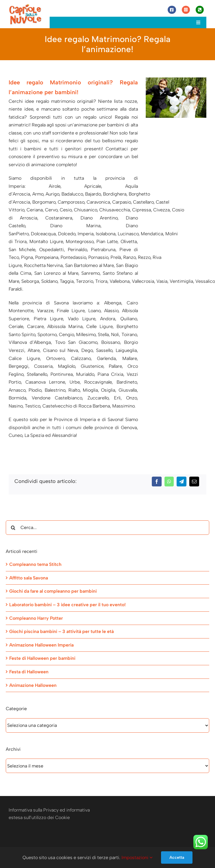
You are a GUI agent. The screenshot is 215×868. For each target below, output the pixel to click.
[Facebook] (157, 482)
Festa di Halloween (29, 672)
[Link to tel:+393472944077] (200, 10)
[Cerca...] (108, 528)
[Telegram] (182, 482)
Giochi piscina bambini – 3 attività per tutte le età (61, 631)
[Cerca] (13, 528)
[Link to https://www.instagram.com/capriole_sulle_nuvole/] (186, 10)
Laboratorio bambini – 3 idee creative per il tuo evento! (68, 605)
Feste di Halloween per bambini (42, 658)
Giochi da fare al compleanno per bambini (53, 591)
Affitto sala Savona (29, 578)
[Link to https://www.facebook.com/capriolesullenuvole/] (172, 10)
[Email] (194, 482)
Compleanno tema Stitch (35, 564)
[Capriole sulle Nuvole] (25, 6)
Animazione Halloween (33, 685)
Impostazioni (137, 857)
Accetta (177, 857)
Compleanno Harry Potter (36, 618)
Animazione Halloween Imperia (41, 645)
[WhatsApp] (169, 482)
